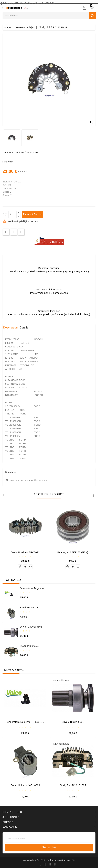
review (8, 162)
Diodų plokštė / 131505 (29, 647)
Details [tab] (24, 328)
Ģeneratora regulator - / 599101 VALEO (33, 590)
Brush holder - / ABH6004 (29, 609)
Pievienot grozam (33, 214)
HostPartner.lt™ (66, 860)
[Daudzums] (13, 214)
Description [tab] (10, 328)
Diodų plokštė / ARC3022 (25, 552)
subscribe (49, 847)
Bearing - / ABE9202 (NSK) (73, 552)
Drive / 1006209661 (31, 627)
